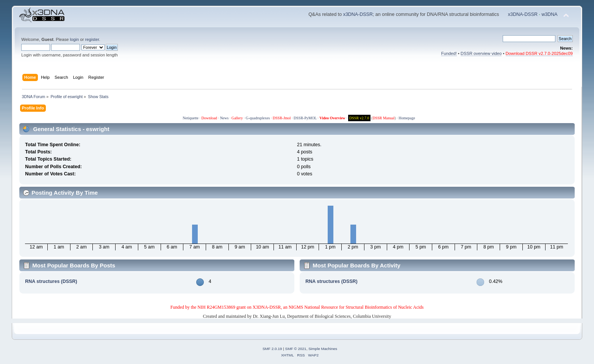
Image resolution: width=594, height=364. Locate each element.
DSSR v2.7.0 (359, 118)
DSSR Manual (383, 118)
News (224, 118)
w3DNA (549, 14)
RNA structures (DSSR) (51, 281)
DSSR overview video (481, 53)
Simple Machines (323, 349)
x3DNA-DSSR (358, 14)
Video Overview (332, 118)
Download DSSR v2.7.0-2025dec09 (539, 53)
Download (209, 118)
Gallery (237, 118)
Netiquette (191, 118)
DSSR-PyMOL (305, 118)
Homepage (407, 118)
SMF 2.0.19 (272, 349)
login (75, 39)
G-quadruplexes (258, 118)
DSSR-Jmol (282, 118)
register (92, 39)
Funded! (449, 53)
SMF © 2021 (296, 349)
